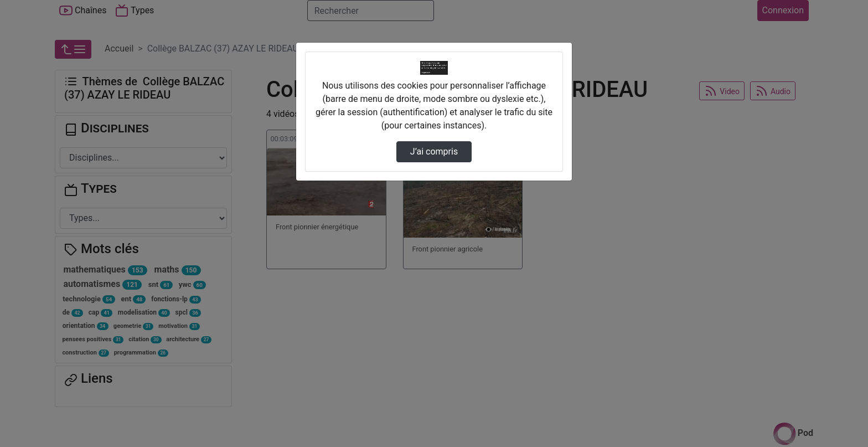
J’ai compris (434, 151)
